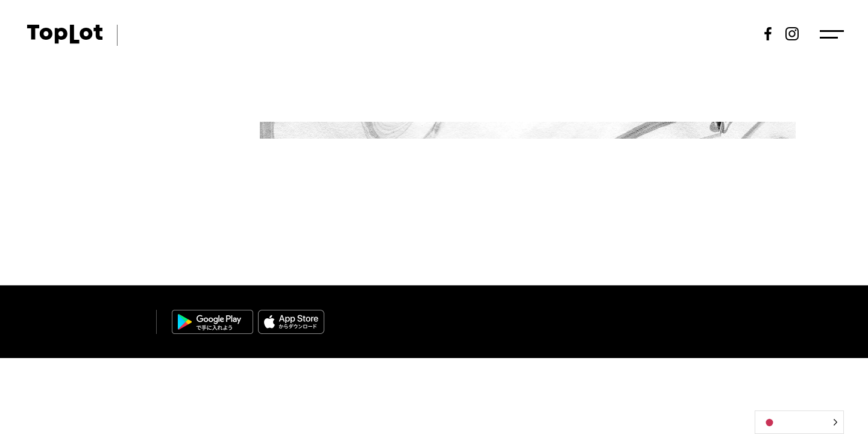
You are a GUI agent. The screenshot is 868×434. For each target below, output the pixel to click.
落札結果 (667, 34)
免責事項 (780, 316)
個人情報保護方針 (723, 316)
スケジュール (544, 34)
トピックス (349, 34)
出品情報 (611, 34)
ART (140, 34)
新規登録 (724, 34)
